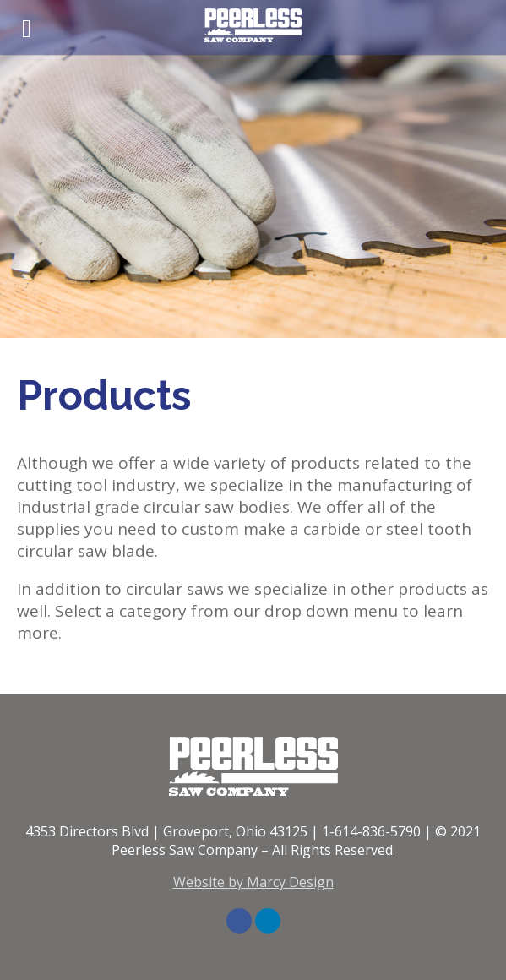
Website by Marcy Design (253, 882)
